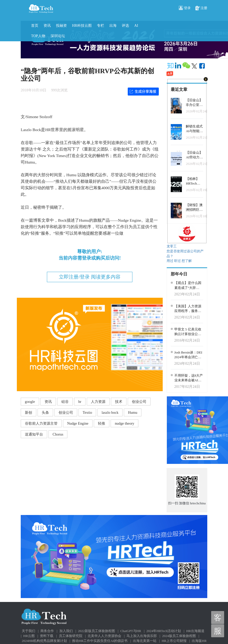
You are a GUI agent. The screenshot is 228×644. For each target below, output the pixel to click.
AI (136, 25)
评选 (125, 25)
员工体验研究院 (71, 636)
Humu (133, 412)
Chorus (58, 434)
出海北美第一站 (145, 641)
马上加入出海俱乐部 (142, 636)
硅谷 (65, 402)
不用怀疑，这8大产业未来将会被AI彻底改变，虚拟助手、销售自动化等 (189, 378)
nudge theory (124, 423)
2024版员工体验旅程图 (179, 636)
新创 (28, 412)
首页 (35, 25)
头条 (45, 412)
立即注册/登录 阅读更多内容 (90, 277)
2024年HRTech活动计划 (164, 631)
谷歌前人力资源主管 (41, 423)
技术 (119, 402)
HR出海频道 (195, 631)
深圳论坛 (58, 36)
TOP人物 (38, 36)
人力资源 (98, 402)
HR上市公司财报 (174, 641)
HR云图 (29, 636)
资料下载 (47, 636)
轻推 (102, 423)
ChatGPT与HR (131, 631)
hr (80, 402)
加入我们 (66, 631)
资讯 (47, 25)
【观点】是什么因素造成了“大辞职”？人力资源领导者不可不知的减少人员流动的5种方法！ (189, 286)
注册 (201, 8)
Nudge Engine (78, 423)
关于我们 (28, 631)
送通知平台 (34, 434)
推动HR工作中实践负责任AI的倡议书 (100, 641)
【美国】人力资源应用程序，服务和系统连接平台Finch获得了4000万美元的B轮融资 (188, 309)
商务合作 (47, 631)
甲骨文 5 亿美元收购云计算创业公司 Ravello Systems (188, 332)
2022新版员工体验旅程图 (97, 631)
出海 (113, 25)
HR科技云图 (82, 25)
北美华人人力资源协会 (104, 636)
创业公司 (139, 402)
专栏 (101, 25)
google (30, 402)
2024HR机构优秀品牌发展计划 (44, 641)
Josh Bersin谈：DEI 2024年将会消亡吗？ (188, 355)
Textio (87, 412)
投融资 (61, 25)
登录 (185, 8)
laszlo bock (110, 412)
